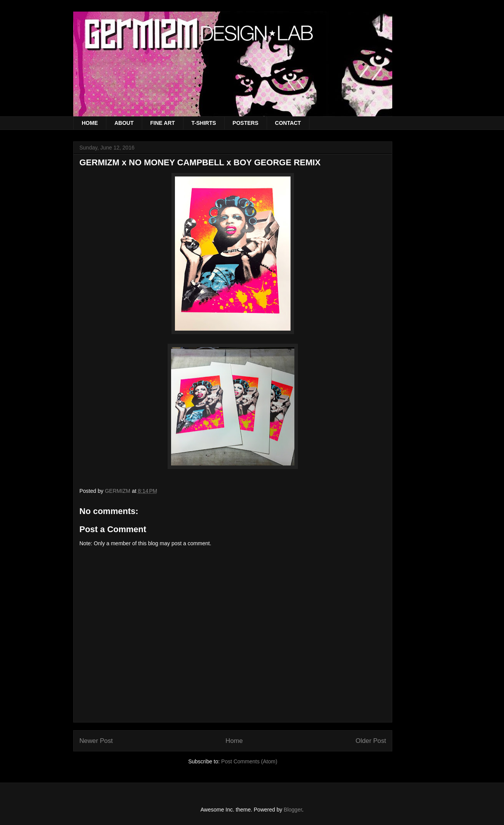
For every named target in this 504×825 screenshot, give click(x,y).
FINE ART (163, 123)
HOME (90, 123)
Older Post (371, 741)
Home (234, 741)
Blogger (293, 810)
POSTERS (246, 123)
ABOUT (124, 123)
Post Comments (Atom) (249, 761)
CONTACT (288, 123)
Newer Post (96, 741)
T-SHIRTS (204, 123)
